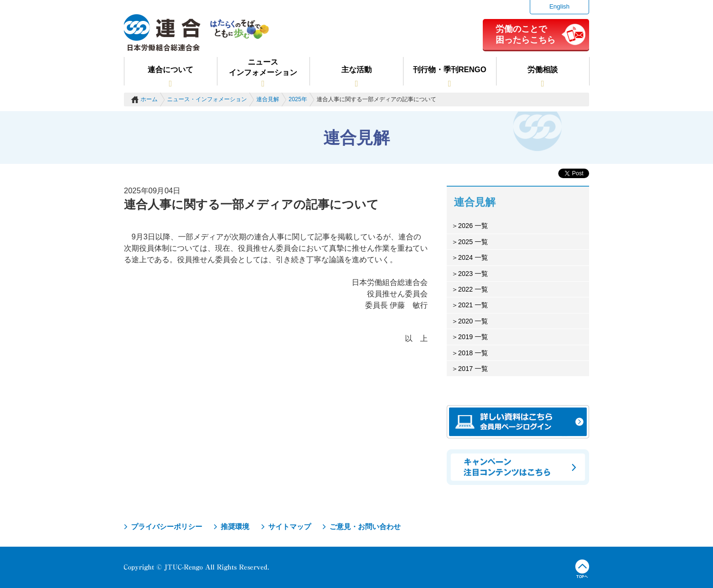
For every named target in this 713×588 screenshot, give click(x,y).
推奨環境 (235, 526)
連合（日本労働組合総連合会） (162, 33)
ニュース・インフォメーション (207, 99)
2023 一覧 (473, 274)
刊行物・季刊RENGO (450, 70)
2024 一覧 (473, 257)
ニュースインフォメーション (263, 67)
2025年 (298, 99)
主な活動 (356, 70)
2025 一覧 (473, 242)
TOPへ (582, 569)
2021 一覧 (473, 305)
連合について (170, 70)
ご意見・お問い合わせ (365, 526)
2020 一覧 (473, 321)
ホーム (149, 99)
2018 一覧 (473, 353)
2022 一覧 (473, 289)
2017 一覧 (473, 369)
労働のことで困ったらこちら (525, 34)
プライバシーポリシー (167, 526)
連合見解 (268, 99)
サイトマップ (290, 526)
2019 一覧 (473, 337)
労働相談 (543, 70)
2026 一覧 (473, 226)
